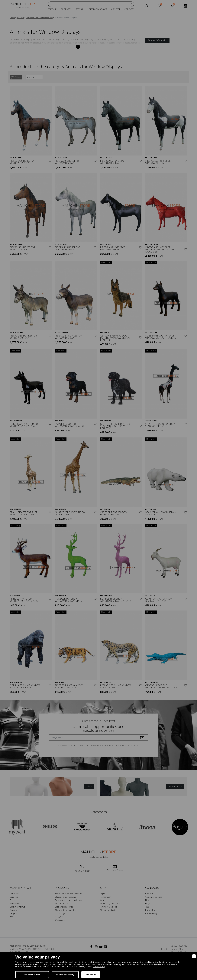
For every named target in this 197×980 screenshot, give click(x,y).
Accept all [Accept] (91, 975)
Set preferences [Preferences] (32, 975)
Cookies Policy (99, 967)
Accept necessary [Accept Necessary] (65, 975)
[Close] (194, 956)
